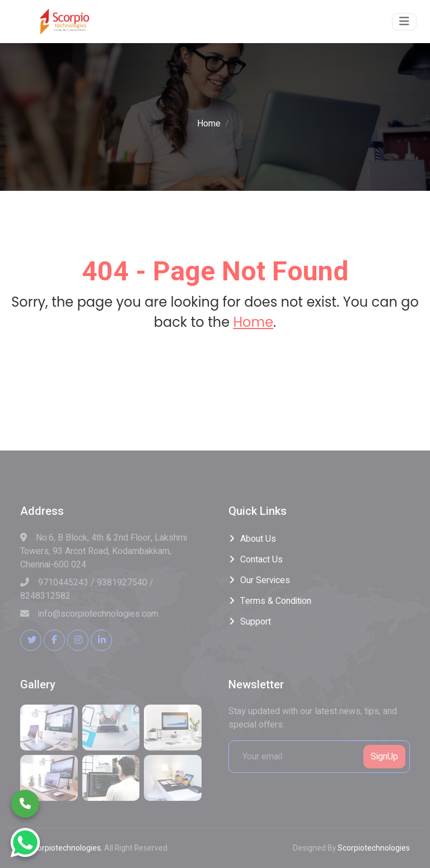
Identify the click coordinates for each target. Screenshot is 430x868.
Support (256, 622)
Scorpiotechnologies (65, 848)
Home (209, 124)
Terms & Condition (276, 601)
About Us (258, 539)
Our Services (265, 580)
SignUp (384, 757)
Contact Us (261, 560)
